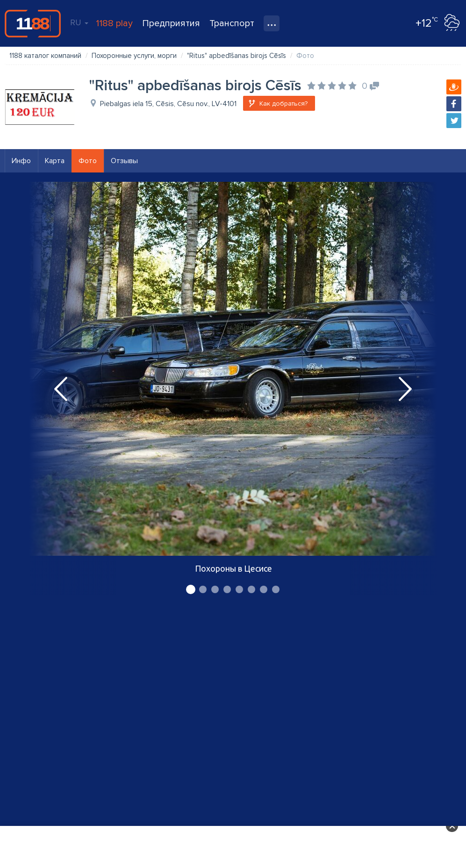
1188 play (114, 23)
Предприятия (171, 23)
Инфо (21, 161)
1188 (33, 23)
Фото (88, 161)
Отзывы (124, 161)
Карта (55, 161)
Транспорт (232, 23)
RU (79, 22)
